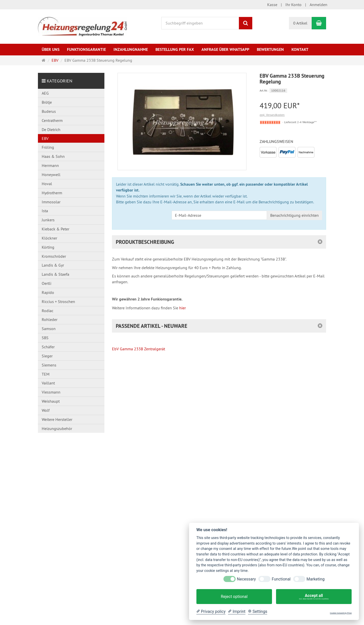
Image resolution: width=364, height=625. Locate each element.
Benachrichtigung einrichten (294, 215)
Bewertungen (270, 49)
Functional (281, 579)
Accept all (314, 597)
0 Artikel (300, 23)
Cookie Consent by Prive (341, 613)
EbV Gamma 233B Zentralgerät (139, 349)
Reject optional (234, 597)
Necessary (246, 579)
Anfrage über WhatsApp (225, 49)
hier (183, 308)
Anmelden (318, 5)
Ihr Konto (293, 5)
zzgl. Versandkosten (272, 115)
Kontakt (300, 49)
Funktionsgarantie (86, 49)
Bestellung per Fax (175, 49)
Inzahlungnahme (131, 49)
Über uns (51, 49)
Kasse (272, 5)
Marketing (316, 579)
